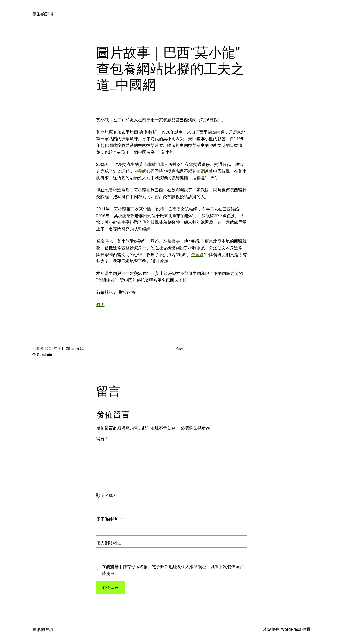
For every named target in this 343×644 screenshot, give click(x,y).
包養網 (199, 171)
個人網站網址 (109, 543)
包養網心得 (144, 171)
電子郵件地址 (110, 519)
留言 (102, 439)
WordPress (291, 629)
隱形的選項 (43, 14)
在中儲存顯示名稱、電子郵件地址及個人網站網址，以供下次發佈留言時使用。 (173, 570)
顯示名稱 (106, 495)
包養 (100, 305)
